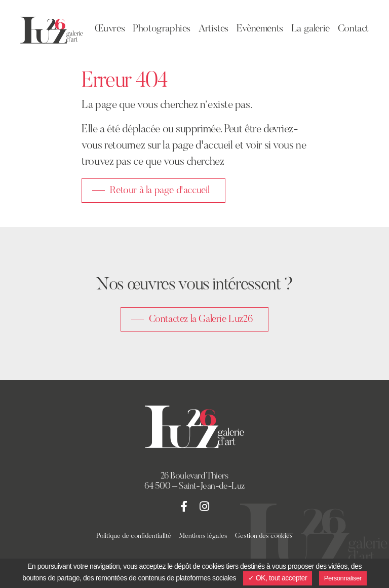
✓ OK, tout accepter (278, 578)
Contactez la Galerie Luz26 (201, 319)
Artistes (213, 29)
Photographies (162, 29)
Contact (353, 29)
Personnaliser (343, 578)
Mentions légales (203, 536)
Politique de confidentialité (134, 536)
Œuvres (110, 29)
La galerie (310, 29)
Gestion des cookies (264, 536)
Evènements (260, 29)
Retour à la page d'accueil (160, 191)
